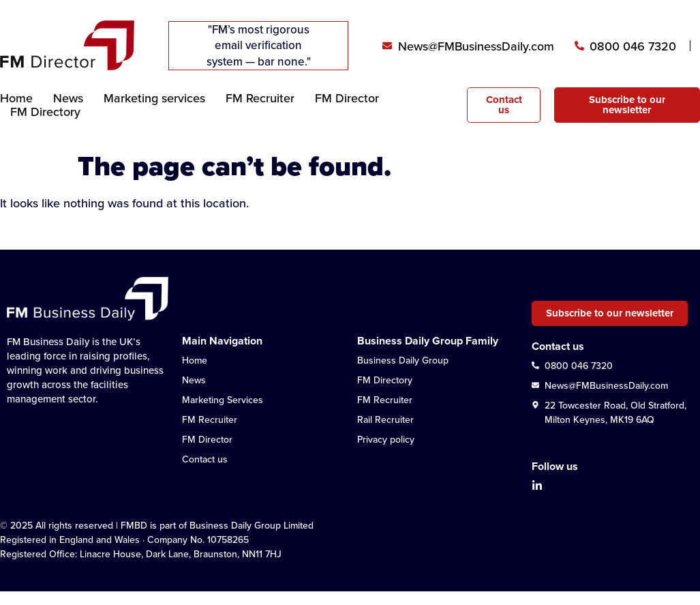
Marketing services (154, 98)
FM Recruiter (260, 98)
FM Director (347, 98)
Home (16, 98)
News (68, 98)
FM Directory (45, 112)
